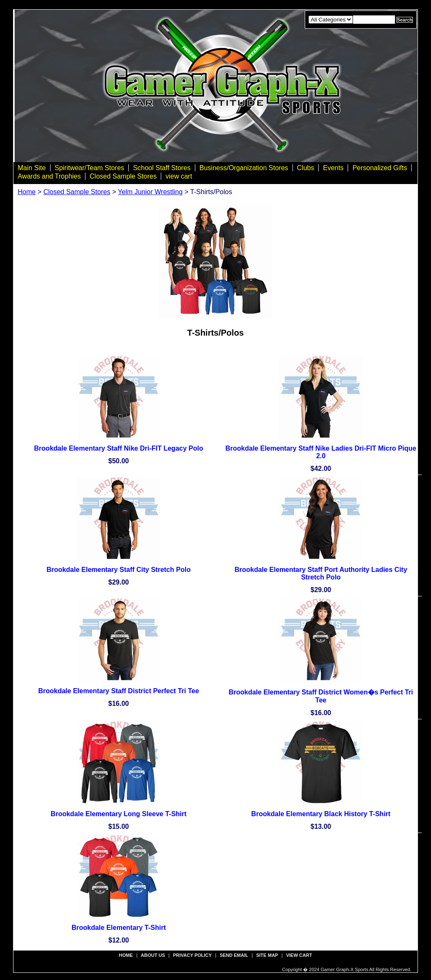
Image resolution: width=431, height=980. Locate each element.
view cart (179, 176)
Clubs (306, 168)
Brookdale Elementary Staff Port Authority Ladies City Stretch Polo (321, 573)
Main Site (32, 168)
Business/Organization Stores (244, 168)
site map (267, 955)
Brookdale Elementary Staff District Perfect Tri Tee (119, 691)
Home (27, 192)
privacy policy (192, 955)
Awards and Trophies (49, 176)
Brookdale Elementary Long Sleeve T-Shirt (118, 814)
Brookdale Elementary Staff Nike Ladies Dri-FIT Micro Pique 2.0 (321, 452)
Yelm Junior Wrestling (150, 192)
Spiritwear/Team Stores (89, 168)
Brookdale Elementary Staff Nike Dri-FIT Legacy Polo (119, 448)
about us (153, 955)
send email (234, 955)
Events (333, 168)
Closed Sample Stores (123, 176)
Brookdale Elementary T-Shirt (119, 928)
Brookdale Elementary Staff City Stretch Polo (119, 570)
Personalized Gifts (380, 168)
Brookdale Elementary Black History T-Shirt (321, 814)
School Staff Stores (162, 168)
